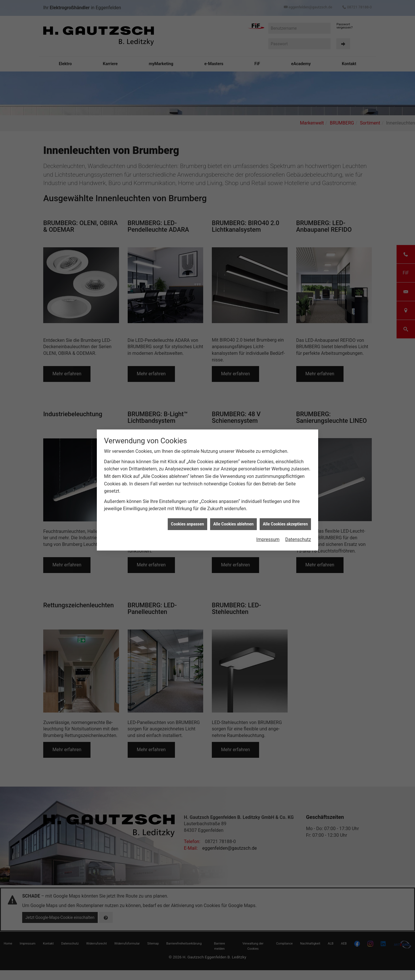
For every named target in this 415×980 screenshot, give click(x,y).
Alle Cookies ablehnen (233, 520)
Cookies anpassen (187, 520)
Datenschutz (298, 535)
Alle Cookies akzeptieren (285, 520)
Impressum (268, 535)
